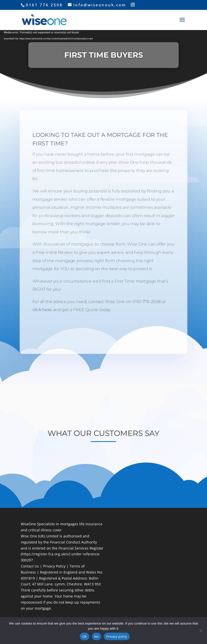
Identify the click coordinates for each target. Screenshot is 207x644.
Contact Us (30, 566)
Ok (84, 637)
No (97, 637)
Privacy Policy (54, 566)
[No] (201, 631)
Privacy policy (117, 637)
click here (41, 311)
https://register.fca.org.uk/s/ (46, 554)
